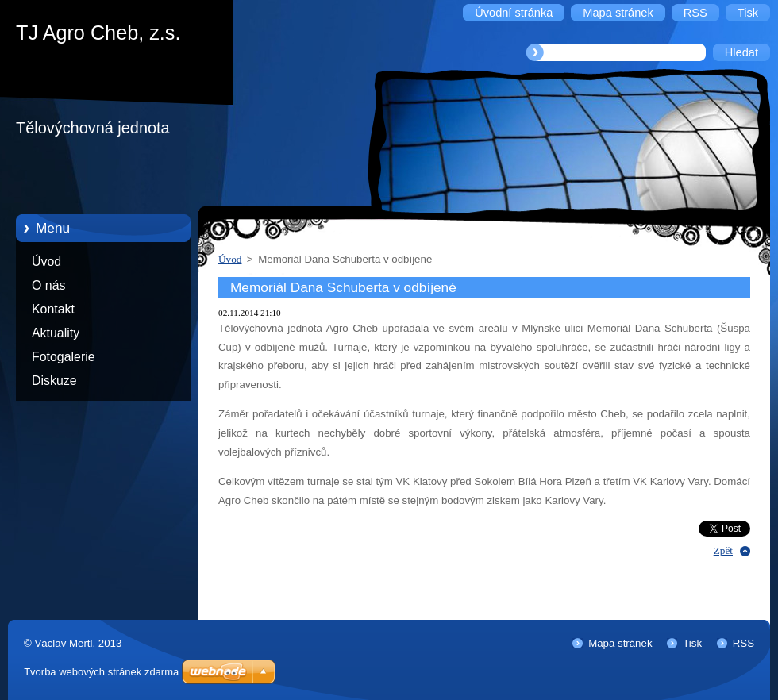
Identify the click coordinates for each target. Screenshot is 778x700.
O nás (48, 285)
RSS (743, 643)
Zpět (723, 550)
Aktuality (56, 333)
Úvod (46, 262)
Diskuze (54, 381)
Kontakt (53, 309)
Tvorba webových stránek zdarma (101, 672)
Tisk (692, 643)
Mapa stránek (620, 643)
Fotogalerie (64, 357)
